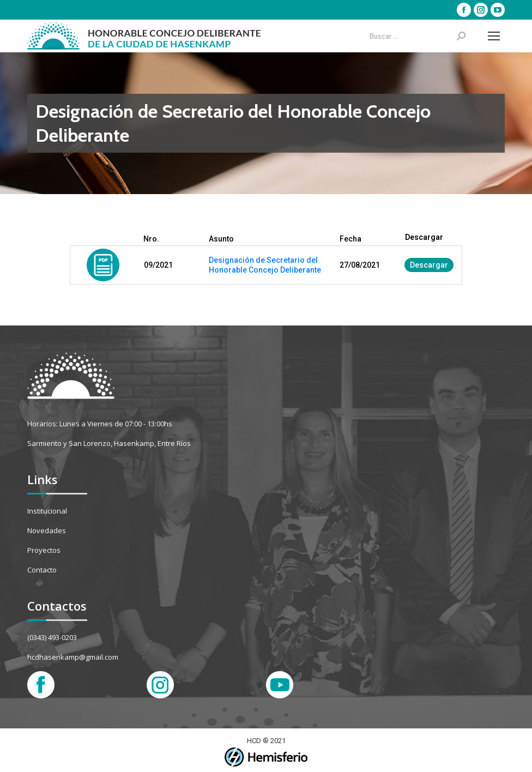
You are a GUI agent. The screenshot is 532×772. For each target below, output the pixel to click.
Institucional (47, 511)
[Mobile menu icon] (494, 36)
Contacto (42, 570)
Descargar (429, 265)
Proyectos (44, 550)
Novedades (47, 530)
